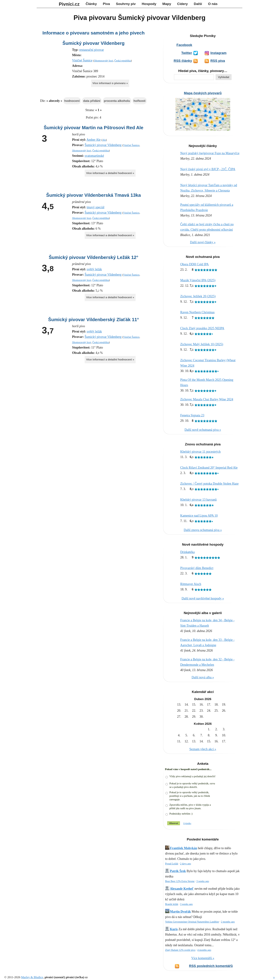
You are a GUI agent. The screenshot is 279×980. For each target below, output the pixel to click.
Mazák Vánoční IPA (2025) (198, 280)
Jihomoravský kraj (104, 61)
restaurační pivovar (91, 50)
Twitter (187, 53)
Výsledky (187, 823)
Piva (106, 4)
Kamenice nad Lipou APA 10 (199, 516)
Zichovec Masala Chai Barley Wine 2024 (207, 399)
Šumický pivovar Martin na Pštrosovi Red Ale (93, 128)
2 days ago (186, 864)
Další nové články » (203, 242)
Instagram (218, 53)
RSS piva (218, 61)
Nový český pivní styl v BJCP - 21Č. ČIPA (208, 169)
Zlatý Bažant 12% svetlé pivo (180, 950)
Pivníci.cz (69, 4)
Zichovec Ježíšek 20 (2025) (198, 296)
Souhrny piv (126, 4)
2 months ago (228, 922)
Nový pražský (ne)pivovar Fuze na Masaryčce (210, 153)
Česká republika (123, 61)
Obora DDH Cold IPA (194, 264)
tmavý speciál (95, 207)
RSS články (183, 61)
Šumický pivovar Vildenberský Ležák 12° (94, 257)
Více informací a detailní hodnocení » (110, 173)
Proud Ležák (172, 864)
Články (91, 4)
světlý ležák (94, 269)
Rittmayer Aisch (191, 584)
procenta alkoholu (117, 101)
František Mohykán (184, 848)
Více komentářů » (203, 958)
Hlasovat (174, 823)
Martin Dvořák (180, 912)
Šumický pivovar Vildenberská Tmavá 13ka (94, 195)
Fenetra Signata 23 (192, 415)
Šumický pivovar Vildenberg (94, 43)
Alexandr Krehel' (182, 889)
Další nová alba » (203, 677)
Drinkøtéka (187, 552)
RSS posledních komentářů (211, 966)
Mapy (167, 4)
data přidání (92, 101)
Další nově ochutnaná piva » (203, 430)
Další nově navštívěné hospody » (203, 598)
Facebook (184, 45)
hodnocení (72, 101)
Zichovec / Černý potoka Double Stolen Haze (209, 484)
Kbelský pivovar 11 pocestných (200, 452)
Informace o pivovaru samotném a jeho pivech (93, 33)
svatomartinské (94, 156)
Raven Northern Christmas (197, 312)
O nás (213, 4)
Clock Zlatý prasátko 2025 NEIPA (202, 328)
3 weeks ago (203, 881)
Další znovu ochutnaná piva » (203, 530)
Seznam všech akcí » (203, 749)
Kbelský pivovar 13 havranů (198, 500)
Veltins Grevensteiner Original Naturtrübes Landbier (192, 922)
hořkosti (139, 101)
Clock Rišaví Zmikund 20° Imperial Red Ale (209, 468)
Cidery (183, 4)
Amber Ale (94, 140)
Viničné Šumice (82, 60)
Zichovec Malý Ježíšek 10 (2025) (202, 344)
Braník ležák (172, 904)
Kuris (174, 929)
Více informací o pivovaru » (110, 83)
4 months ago (204, 950)
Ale (104, 140)
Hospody (149, 4)
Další (198, 4)
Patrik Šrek (178, 871)
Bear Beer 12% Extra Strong (180, 881)
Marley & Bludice (32, 977)
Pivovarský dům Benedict (197, 568)
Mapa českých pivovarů (203, 93)
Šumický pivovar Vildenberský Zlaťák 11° (94, 320)
